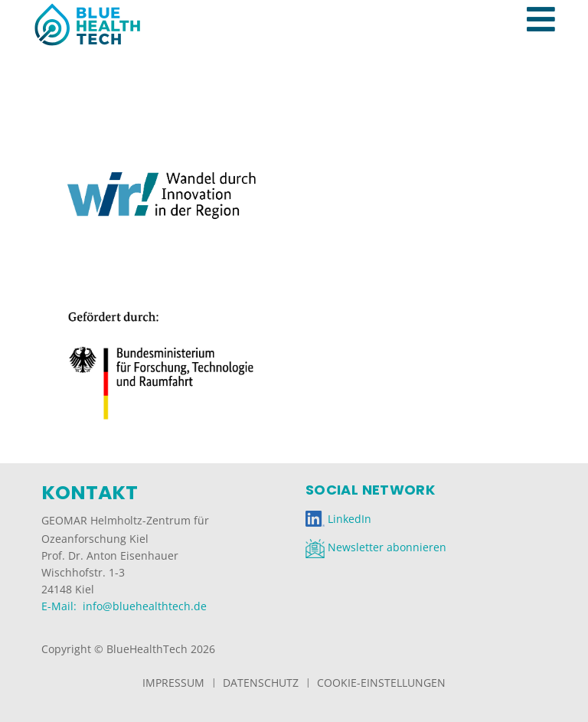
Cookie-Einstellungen (381, 683)
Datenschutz (261, 683)
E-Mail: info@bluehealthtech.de (124, 606)
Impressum (173, 683)
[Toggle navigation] (549, 3)
